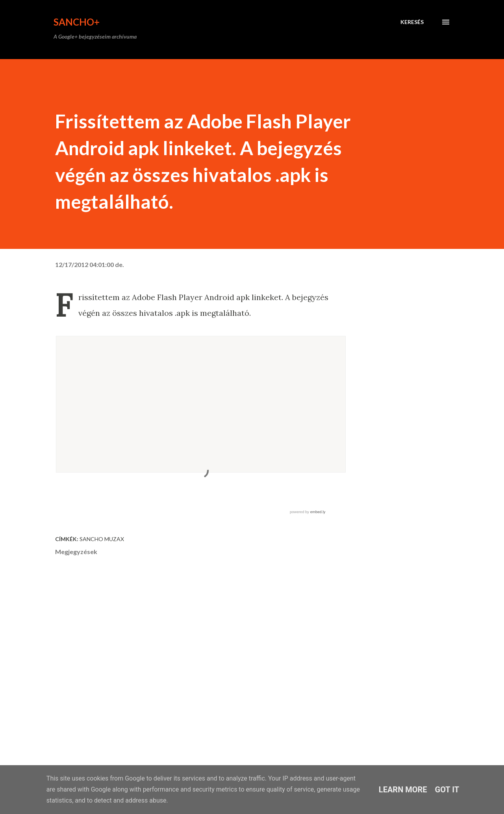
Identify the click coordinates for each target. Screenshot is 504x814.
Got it (447, 790)
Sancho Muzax (102, 539)
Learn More (403, 790)
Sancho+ (77, 22)
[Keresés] (412, 22)
